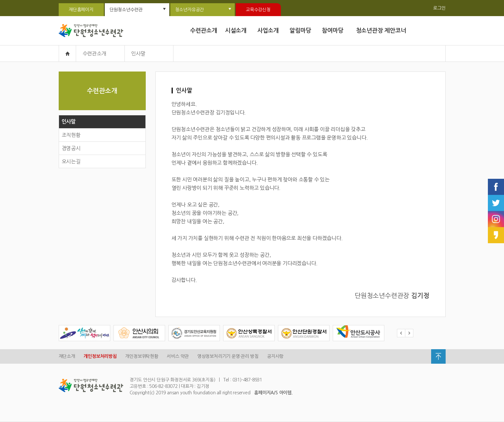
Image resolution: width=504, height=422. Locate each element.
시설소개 (236, 31)
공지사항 (275, 356)
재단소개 (67, 356)
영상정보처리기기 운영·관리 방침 (228, 356)
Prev (401, 333)
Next (409, 333)
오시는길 (71, 161)
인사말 (69, 122)
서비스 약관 (178, 356)
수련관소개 (204, 31)
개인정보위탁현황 (142, 356)
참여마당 (333, 31)
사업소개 (268, 31)
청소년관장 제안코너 (381, 31)
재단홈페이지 (81, 10)
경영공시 (71, 148)
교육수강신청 (258, 10)
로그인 (439, 8)
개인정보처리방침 (100, 356)
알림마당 (300, 31)
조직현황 (71, 135)
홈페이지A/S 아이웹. (273, 393)
